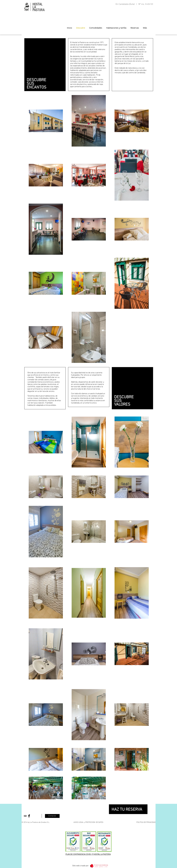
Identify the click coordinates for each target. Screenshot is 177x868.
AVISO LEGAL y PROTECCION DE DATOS (88, 822)
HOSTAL (38, 4)
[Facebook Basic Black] (29, 816)
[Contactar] (52, 816)
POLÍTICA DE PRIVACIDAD (146, 822)
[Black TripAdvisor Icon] (25, 816)
